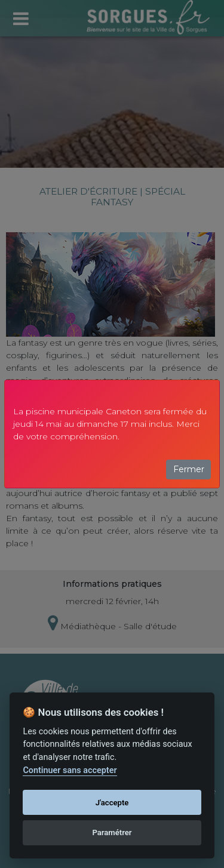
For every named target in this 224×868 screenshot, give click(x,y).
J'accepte (112, 803)
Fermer (189, 469)
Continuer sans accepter (70, 770)
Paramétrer (112, 832)
